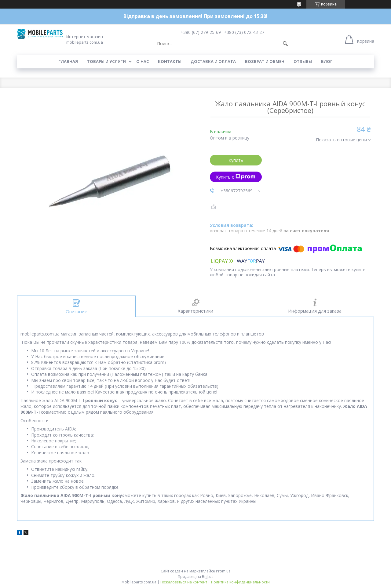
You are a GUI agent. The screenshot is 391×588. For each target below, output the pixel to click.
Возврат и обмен (265, 61)
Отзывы (303, 61)
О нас (143, 61)
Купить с (236, 177)
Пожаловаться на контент (184, 582)
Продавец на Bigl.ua (196, 577)
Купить (236, 160)
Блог (327, 61)
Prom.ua (223, 571)
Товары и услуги (106, 61)
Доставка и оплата (213, 61)
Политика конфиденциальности (240, 582)
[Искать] (285, 44)
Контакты (170, 61)
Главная (68, 61)
